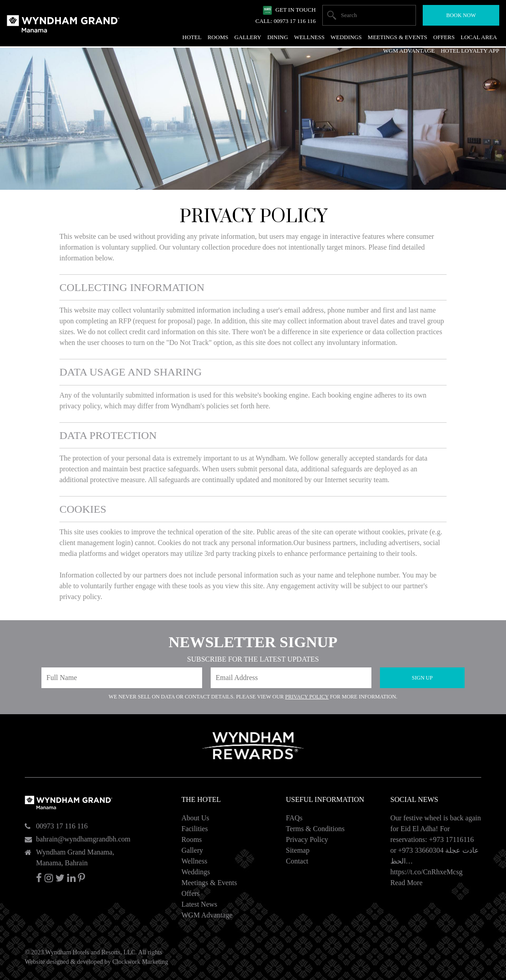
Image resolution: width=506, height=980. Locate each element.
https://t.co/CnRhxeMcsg (426, 872)
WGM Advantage (207, 915)
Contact (297, 861)
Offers (191, 893)
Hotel (192, 37)
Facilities (195, 829)
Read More (407, 883)
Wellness (194, 861)
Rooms (192, 839)
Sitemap (298, 850)
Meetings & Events (209, 883)
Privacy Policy (307, 697)
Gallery (192, 850)
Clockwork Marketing (140, 962)
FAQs (294, 818)
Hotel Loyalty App (470, 51)
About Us (195, 818)
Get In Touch (296, 10)
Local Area (479, 37)
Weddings (196, 872)
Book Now (461, 15)
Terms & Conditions (315, 829)
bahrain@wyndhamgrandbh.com (83, 839)
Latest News (199, 904)
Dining (278, 37)
